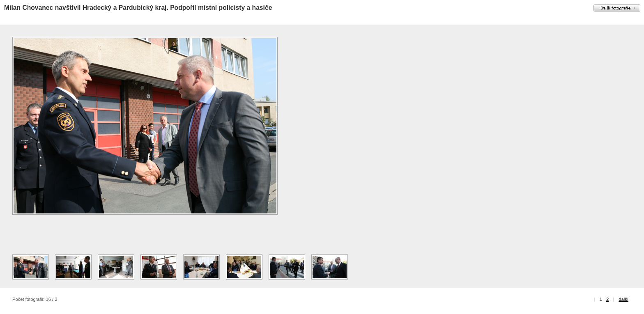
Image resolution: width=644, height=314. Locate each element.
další (623, 299)
